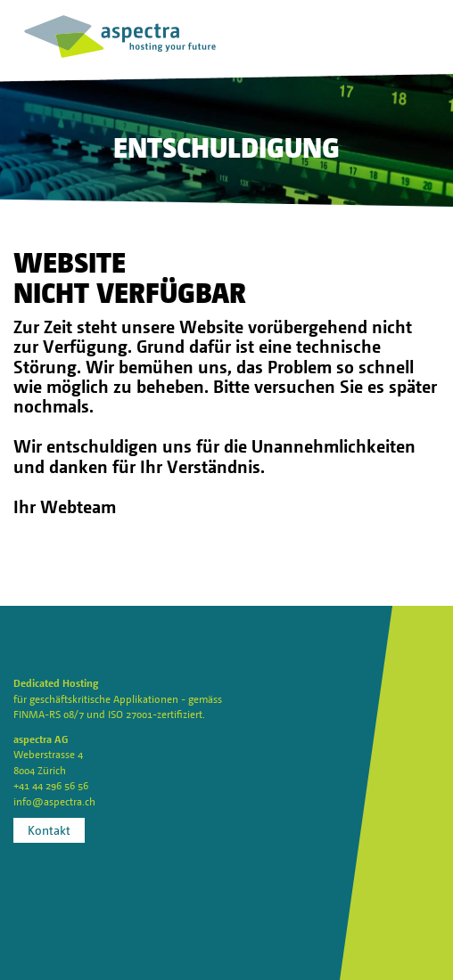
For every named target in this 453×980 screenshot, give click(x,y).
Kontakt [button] (49, 830)
